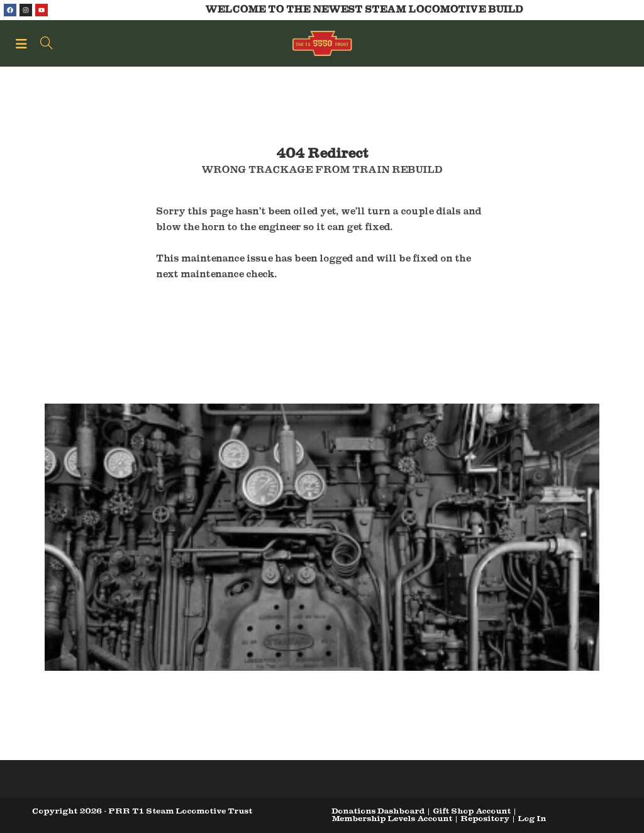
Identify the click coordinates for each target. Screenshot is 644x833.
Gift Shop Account (472, 811)
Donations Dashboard (378, 811)
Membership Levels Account (392, 818)
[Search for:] (42, 43)
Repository (485, 818)
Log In (532, 818)
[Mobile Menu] (23, 43)
